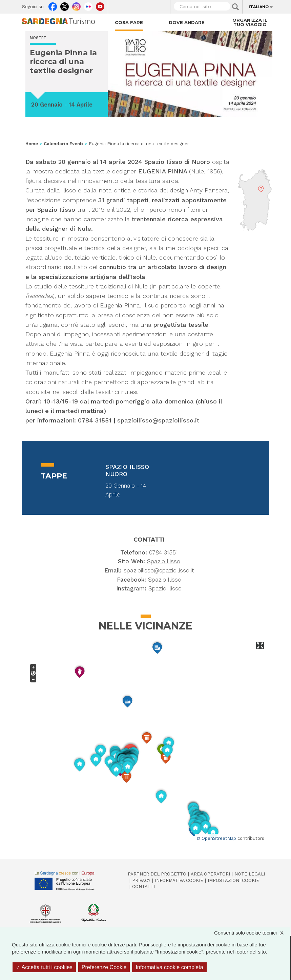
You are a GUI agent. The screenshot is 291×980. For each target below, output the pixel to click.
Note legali (250, 874)
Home (32, 144)
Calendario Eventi (63, 144)
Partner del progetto (157, 874)
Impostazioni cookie (233, 880)
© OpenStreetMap (216, 838)
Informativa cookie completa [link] (169, 967)
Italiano (259, 7)
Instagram (76, 5)
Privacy (141, 880)
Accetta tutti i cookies (44, 967)
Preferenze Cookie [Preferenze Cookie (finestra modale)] (104, 967)
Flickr (88, 5)
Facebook (53, 5)
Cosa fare (129, 22)
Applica (235, 7)
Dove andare (187, 22)
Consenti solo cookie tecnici (252, 933)
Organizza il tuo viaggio (250, 22)
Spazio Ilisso (164, 561)
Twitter (65, 5)
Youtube (100, 5)
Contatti (143, 887)
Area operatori (210, 874)
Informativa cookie (179, 880)
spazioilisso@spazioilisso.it (158, 420)
